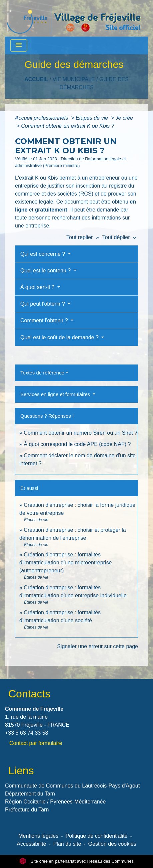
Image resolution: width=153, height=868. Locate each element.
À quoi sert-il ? (38, 287)
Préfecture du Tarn (27, 810)
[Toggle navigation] (19, 45)
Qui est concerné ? (43, 254)
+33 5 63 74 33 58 (26, 733)
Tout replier (84, 237)
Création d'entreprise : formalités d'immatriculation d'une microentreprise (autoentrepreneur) (65, 563)
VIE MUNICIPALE (74, 79)
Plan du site (67, 844)
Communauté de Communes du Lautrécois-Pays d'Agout (72, 786)
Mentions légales (38, 836)
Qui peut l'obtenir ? (43, 304)
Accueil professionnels (42, 118)
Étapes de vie (92, 118)
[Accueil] (74, 18)
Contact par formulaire (36, 743)
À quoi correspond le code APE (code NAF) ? (77, 444)
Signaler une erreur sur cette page (97, 646)
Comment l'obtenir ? (45, 320)
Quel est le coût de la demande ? (60, 337)
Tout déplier (120, 237)
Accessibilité (31, 844)
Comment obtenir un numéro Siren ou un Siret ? (80, 433)
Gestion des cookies (112, 844)
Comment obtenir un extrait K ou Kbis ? (67, 126)
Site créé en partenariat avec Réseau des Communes (76, 861)
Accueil (36, 79)
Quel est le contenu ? (46, 271)
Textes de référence (42, 373)
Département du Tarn (30, 794)
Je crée (124, 118)
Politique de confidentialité (97, 836)
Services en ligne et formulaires (56, 394)
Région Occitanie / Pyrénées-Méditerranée (55, 802)
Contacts (29, 694)
